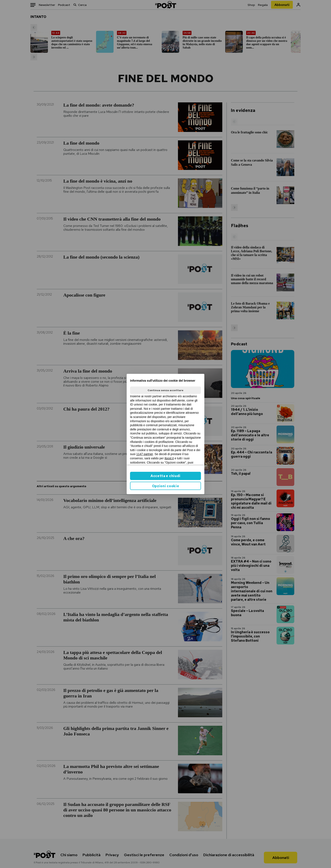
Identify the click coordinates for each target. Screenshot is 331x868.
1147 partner (145, 454)
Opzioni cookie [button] (166, 486)
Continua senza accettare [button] (165, 390)
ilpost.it (169, 458)
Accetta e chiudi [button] (165, 476)
